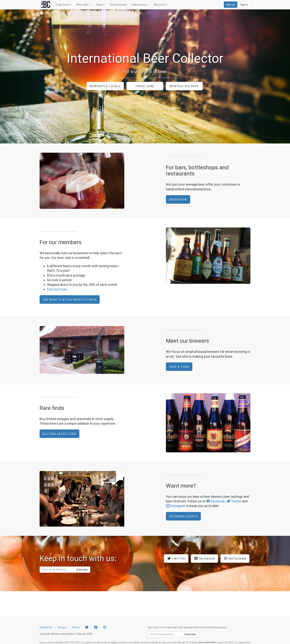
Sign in (244, 5)
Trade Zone (63, 5)
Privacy (62, 627)
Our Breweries (118, 5)
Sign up (231, 5)
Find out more (57, 289)
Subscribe (82, 570)
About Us (161, 5)
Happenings (140, 5)
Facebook (216, 501)
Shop (100, 5)
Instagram (176, 506)
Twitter (234, 501)
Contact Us (46, 627)
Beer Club (84, 5)
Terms (76, 627)
